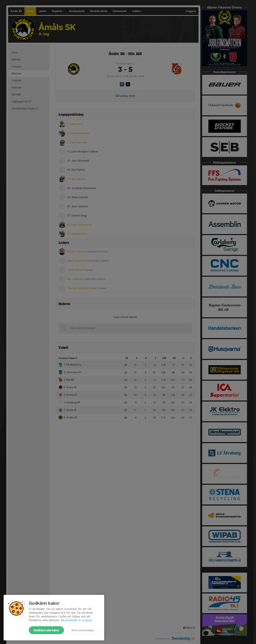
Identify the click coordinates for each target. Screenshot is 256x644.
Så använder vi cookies (76, 620)
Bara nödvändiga (83, 630)
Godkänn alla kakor (46, 630)
